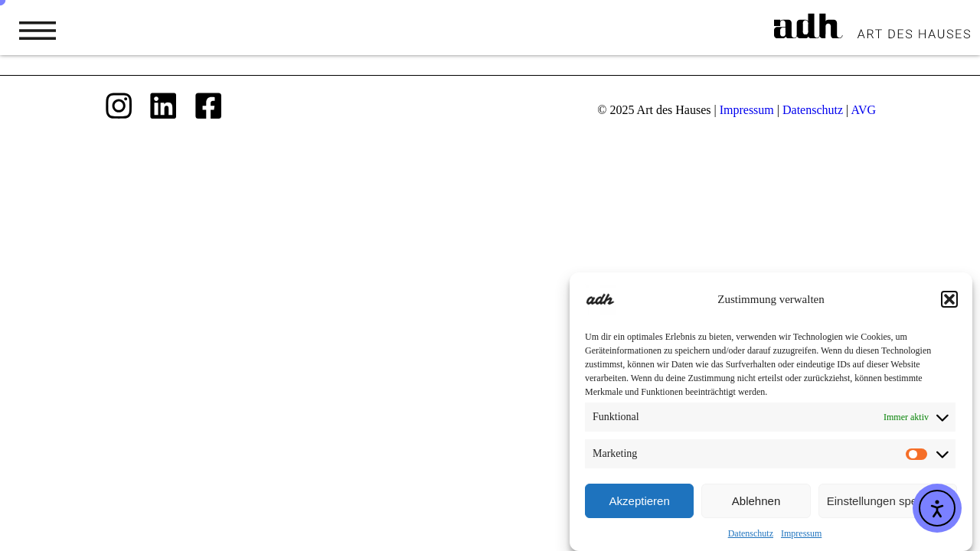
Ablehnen (756, 502)
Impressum (801, 536)
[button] (949, 302)
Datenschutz (751, 536)
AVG (863, 110)
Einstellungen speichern (888, 502)
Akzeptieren (640, 502)
